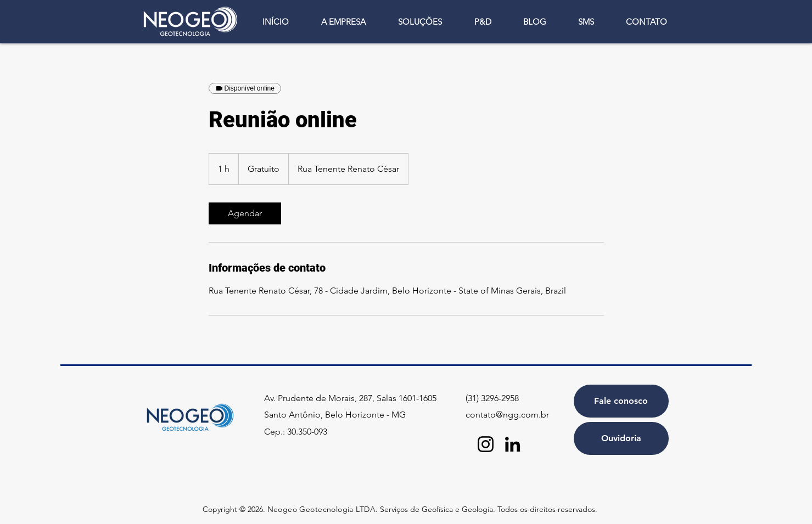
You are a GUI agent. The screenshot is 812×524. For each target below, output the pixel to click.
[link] (245, 213)
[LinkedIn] (513, 444)
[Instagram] (486, 444)
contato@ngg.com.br (507, 415)
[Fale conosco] (621, 401)
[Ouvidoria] (621, 438)
